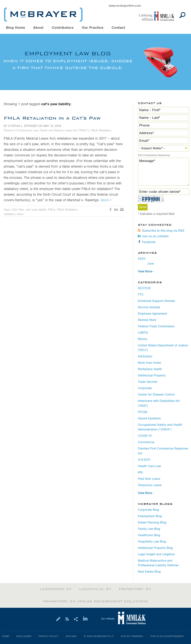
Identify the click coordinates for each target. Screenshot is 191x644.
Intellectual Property (152, 376)
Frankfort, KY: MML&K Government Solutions (95, 601)
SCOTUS (144, 288)
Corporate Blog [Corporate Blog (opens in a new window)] (148, 510)
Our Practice (93, 28)
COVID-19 (145, 436)
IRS (140, 472)
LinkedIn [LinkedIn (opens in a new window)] (116, 210)
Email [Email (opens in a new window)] (122, 210)
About (38, 28)
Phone (144, 125)
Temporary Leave (150, 485)
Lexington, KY (56, 589)
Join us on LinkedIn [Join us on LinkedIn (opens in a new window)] (153, 236)
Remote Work (147, 320)
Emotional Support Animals (156, 301)
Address (147, 133)
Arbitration (145, 356)
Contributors (63, 28)
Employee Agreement (152, 314)
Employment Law (27, 130)
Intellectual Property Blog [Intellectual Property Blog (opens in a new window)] (155, 548)
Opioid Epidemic (149, 418)
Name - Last (150, 118)
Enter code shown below (160, 192)
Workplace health (150, 369)
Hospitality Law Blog (152, 542)
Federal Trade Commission (156, 326)
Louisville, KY (95, 589)
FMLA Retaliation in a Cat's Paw (52, 118)
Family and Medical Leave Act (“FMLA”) (64, 130)
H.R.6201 (144, 460)
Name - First (150, 110)
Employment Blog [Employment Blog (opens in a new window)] (150, 516)
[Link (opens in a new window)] (158, 16)
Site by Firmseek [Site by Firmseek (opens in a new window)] (132, 636)
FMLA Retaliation (101, 130)
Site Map (71, 636)
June (151, 264)
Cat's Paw (18, 210)
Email (144, 141)
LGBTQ (143, 333)
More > (106, 200)
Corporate (145, 388)
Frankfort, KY (135, 589)
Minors (143, 339)
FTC (141, 295)
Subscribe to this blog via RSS (161, 231)
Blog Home (15, 28)
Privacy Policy (48, 636)
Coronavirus (146, 442)
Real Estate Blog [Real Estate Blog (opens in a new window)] (149, 572)
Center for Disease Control (156, 395)
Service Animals (149, 307)
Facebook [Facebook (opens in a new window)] (147, 242)
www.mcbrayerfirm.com (125, 6)
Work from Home (149, 363)
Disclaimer (24, 636)
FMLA (52, 210)
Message (147, 161)
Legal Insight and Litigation (156, 554)
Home (6, 636)
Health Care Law (149, 466)
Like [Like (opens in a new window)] (111, 210)
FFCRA (143, 412)
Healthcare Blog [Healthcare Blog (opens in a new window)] (149, 535)
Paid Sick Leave (149, 479)
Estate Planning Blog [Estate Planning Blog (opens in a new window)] (152, 523)
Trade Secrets (148, 382)
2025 (142, 259)
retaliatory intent (13, 214)
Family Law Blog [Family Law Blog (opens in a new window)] (149, 529)
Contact (118, 28)
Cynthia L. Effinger (23, 126)
